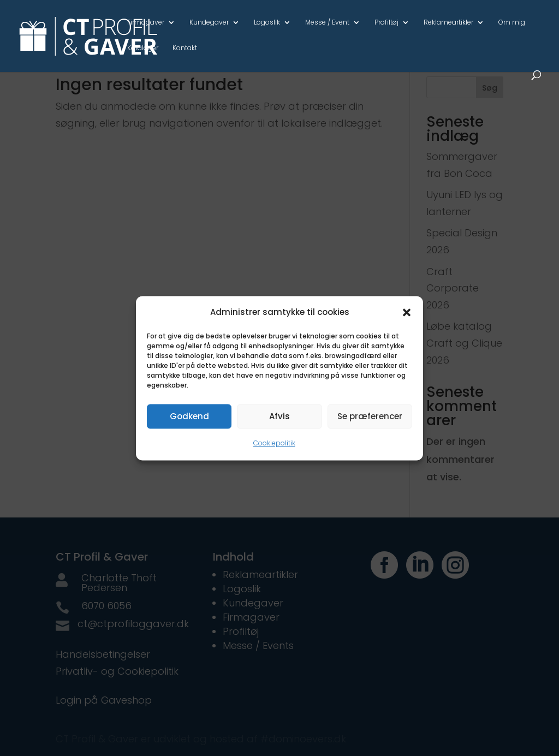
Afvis (279, 416)
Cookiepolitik (274, 444)
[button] (407, 312)
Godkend (189, 416)
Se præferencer (370, 416)
